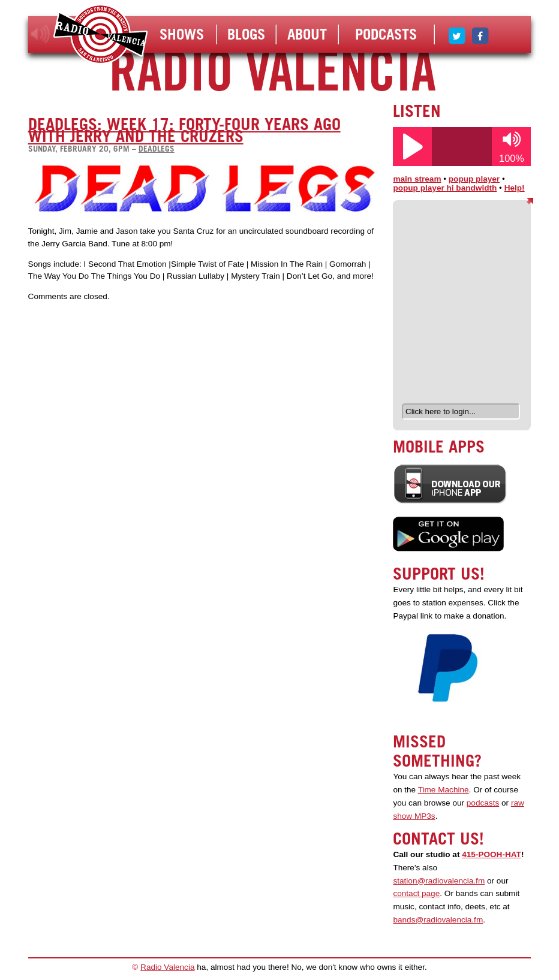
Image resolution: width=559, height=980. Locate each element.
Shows (182, 34)
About (307, 34)
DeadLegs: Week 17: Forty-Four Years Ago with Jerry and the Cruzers (184, 130)
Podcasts (386, 34)
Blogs (246, 34)
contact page (416, 893)
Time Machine (444, 790)
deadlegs (157, 149)
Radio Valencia (167, 967)
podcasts (483, 803)
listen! (40, 34)
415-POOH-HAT (492, 854)
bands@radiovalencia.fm (438, 920)
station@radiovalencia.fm (439, 881)
